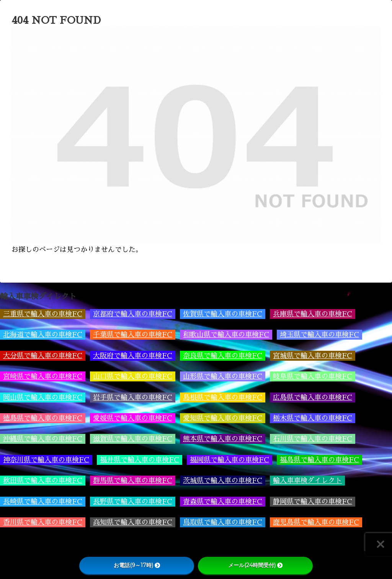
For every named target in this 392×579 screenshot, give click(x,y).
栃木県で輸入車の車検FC (313, 418)
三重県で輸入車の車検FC (43, 314)
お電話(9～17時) (137, 565)
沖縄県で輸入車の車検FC (43, 439)
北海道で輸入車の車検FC (43, 335)
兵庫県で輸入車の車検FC (313, 314)
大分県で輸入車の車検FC (43, 356)
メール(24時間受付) (255, 565)
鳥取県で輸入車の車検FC (223, 522)
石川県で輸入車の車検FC (313, 439)
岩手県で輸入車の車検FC (133, 397)
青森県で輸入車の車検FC (223, 502)
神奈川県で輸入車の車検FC (46, 460)
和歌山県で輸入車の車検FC (226, 335)
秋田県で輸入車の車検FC (43, 481)
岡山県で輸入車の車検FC (43, 397)
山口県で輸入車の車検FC (133, 376)
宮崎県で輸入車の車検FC (43, 376)
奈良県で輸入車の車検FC (223, 356)
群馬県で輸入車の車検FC (133, 481)
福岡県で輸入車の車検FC (229, 460)
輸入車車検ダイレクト (307, 481)
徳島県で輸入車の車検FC (43, 418)
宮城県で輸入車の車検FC (313, 356)
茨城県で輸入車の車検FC (223, 481)
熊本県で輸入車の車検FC (223, 439)
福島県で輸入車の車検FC (319, 460)
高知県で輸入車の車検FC (133, 522)
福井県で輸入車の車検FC (140, 460)
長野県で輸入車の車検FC (133, 502)
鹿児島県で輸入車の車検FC (316, 522)
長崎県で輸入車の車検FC (43, 502)
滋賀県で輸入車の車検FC (133, 439)
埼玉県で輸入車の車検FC (319, 335)
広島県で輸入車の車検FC (313, 397)
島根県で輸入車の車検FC (223, 397)
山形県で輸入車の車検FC (223, 376)
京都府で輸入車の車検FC (133, 314)
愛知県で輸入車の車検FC (223, 418)
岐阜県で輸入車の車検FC (313, 376)
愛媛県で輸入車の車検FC (133, 418)
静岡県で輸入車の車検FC (313, 502)
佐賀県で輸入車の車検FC (223, 314)
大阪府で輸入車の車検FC (133, 356)
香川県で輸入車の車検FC (43, 522)
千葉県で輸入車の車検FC (133, 335)
